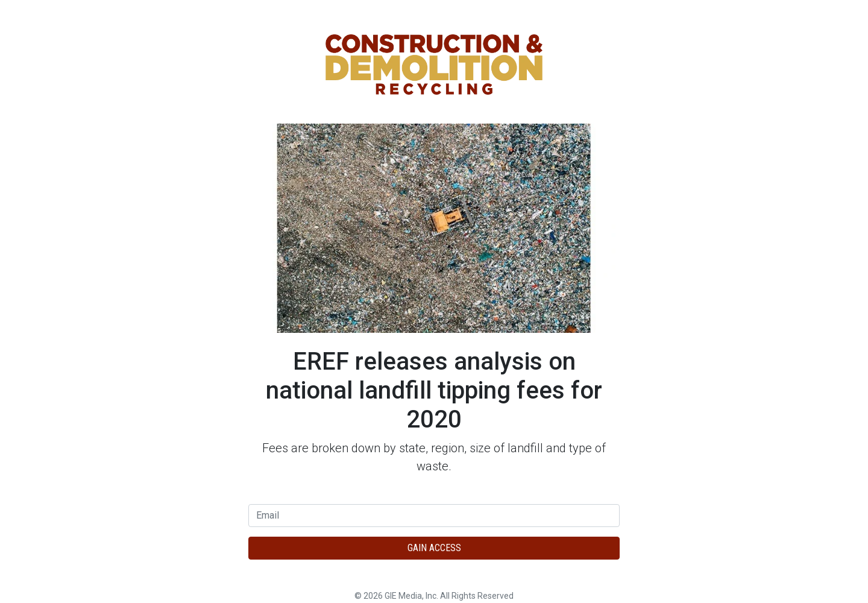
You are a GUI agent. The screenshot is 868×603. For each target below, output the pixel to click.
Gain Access (434, 548)
